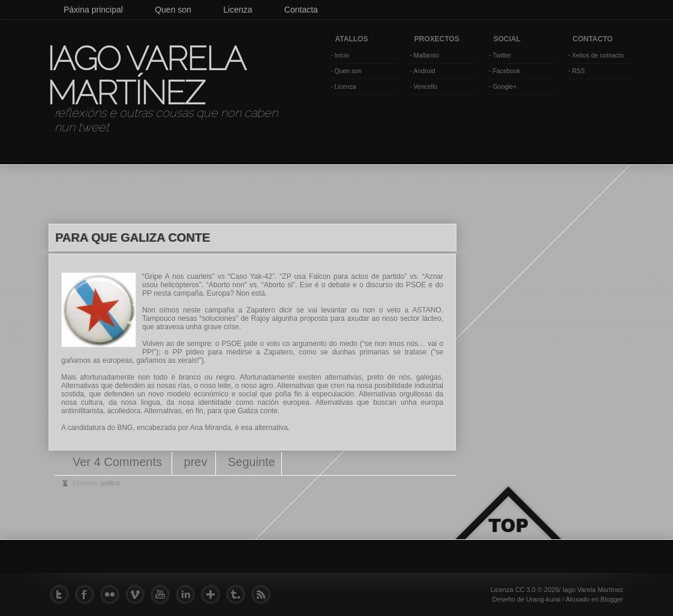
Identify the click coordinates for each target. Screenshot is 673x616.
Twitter (502, 55)
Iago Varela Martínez (145, 76)
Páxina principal (93, 10)
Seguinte (252, 462)
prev (196, 462)
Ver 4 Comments (119, 462)
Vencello (425, 86)
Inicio (342, 55)
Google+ (504, 86)
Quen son (173, 10)
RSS (578, 71)
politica (110, 483)
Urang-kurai (543, 599)
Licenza (238, 10)
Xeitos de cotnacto (597, 55)
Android (424, 71)
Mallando (426, 55)
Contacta (301, 10)
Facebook (506, 71)
